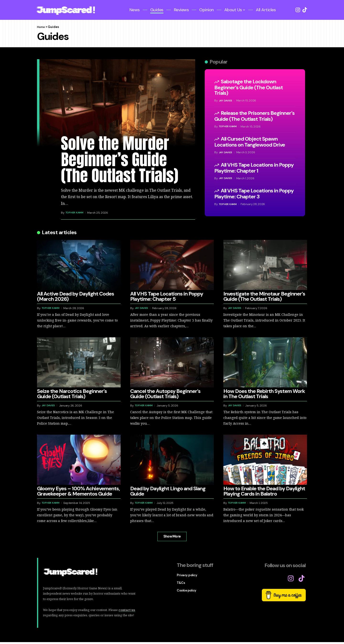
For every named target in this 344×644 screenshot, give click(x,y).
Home (42, 27)
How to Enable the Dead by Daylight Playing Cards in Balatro (264, 491)
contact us (127, 612)
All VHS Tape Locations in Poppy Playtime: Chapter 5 (167, 296)
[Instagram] (298, 10)
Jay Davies (226, 100)
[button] (172, 537)
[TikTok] (305, 10)
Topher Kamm (75, 213)
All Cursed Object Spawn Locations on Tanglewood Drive (250, 142)
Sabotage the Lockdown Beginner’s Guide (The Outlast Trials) (249, 87)
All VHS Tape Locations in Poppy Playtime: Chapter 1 (254, 168)
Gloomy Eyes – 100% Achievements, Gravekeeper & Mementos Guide (78, 491)
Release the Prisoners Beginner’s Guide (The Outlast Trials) (254, 116)
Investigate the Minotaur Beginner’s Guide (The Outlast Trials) (264, 296)
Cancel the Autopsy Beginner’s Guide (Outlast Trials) (165, 394)
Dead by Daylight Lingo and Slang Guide (168, 491)
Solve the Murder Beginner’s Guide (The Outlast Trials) (120, 159)
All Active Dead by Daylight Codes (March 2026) (75, 296)
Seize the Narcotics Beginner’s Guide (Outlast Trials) (72, 394)
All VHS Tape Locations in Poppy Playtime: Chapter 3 (254, 194)
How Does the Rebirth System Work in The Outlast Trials (264, 394)
